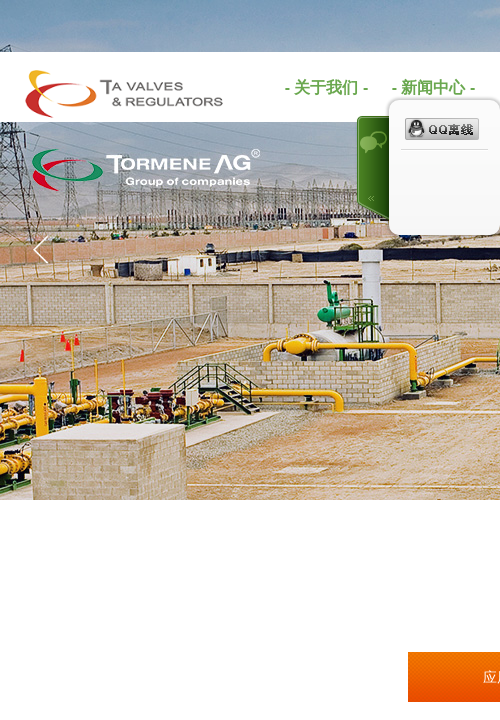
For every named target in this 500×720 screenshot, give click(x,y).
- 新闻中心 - (434, 87)
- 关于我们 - (327, 87)
